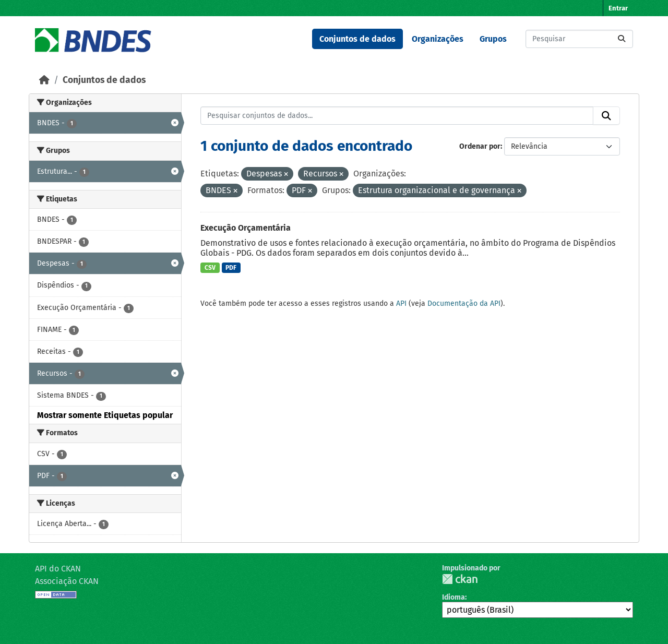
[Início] (44, 80)
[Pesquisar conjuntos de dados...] (579, 39)
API (401, 303)
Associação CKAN (67, 581)
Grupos (493, 39)
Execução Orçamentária (246, 228)
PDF (231, 268)
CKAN (460, 579)
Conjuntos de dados (357, 39)
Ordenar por (480, 146)
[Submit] (622, 39)
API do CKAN (58, 569)
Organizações (438, 39)
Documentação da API (464, 303)
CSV (210, 268)
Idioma (454, 597)
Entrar (618, 8)
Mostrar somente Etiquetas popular (105, 415)
